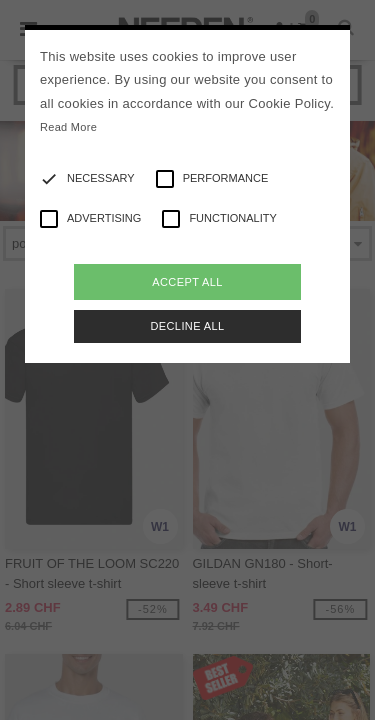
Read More (68, 127)
